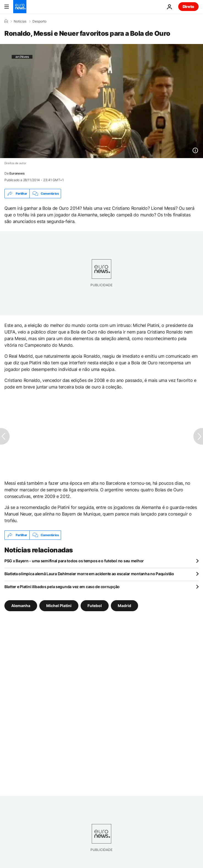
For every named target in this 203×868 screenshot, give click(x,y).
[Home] (6, 21)
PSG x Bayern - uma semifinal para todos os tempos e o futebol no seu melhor (74, 561)
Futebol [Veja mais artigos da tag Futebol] (95, 606)
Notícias (20, 21)
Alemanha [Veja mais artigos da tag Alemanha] (21, 606)
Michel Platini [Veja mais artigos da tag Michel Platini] (59, 606)
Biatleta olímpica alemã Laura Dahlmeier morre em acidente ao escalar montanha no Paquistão (89, 574)
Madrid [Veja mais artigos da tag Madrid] (124, 606)
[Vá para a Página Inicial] (20, 7)
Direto (188, 6)
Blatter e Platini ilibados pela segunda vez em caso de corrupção (62, 587)
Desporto (39, 21)
